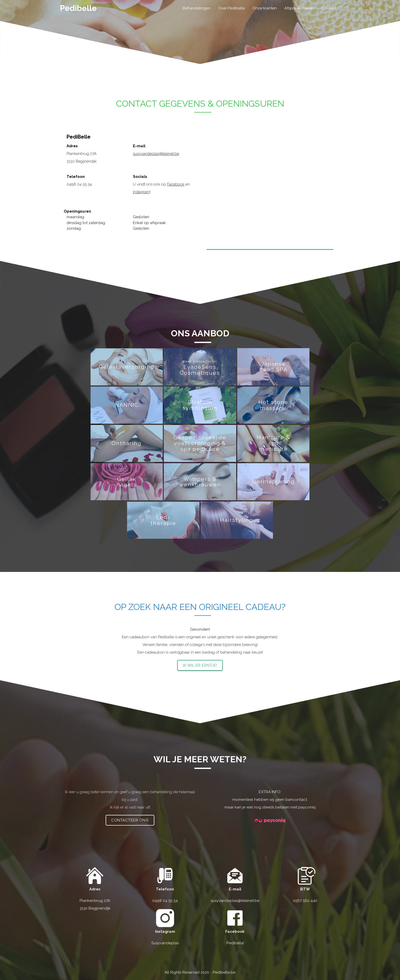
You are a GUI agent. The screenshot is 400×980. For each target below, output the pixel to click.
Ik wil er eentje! (200, 665)
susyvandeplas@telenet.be (156, 154)
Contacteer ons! (130, 820)
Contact (329, 8)
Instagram (141, 192)
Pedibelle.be (224, 972)
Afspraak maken (299, 8)
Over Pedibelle (232, 8)
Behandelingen (197, 8)
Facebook (176, 184)
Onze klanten (265, 8)
